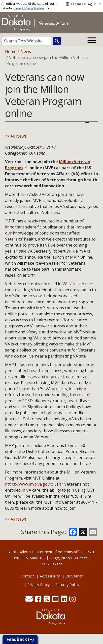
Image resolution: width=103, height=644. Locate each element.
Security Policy (67, 585)
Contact (27, 576)
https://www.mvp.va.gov (27, 484)
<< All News (16, 136)
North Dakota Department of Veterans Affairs (46, 552)
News (26, 51)
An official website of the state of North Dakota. (29, 6)
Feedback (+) (20, 639)
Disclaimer (74, 576)
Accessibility (50, 576)
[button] (30, 600)
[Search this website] (57, 41)
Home (11, 51)
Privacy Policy (39, 585)
